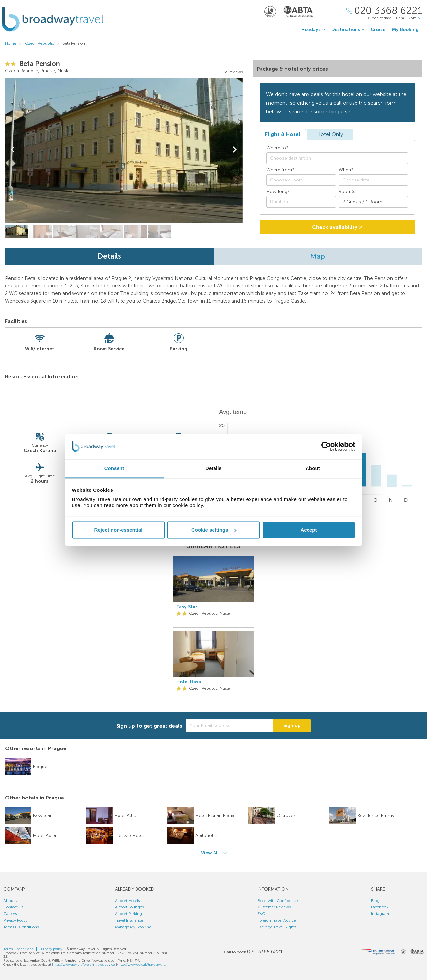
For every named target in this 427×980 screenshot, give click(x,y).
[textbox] (341, 158)
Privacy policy (52, 949)
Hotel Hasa (189, 682)
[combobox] (337, 158)
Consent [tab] (114, 468)
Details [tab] (213, 468)
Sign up (292, 725)
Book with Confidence (278, 901)
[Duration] (301, 202)
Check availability (337, 227)
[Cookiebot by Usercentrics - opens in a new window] (326, 446)
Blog (375, 901)
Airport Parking (128, 914)
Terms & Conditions (21, 927)
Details (109, 256)
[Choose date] (373, 180)
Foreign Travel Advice (277, 920)
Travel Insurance (129, 920)
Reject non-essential (119, 530)
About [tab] (313, 468)
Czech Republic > (44, 43)
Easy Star (187, 607)
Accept (308, 530)
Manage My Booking (133, 927)
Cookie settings (214, 530)
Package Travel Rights (277, 927)
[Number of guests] (373, 202)
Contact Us (13, 907)
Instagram (380, 914)
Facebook (380, 907)
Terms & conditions (18, 949)
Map (318, 256)
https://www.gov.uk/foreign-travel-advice (83, 965)
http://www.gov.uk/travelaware (142, 965)
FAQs (262, 914)
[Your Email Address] (229, 726)
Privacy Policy (15, 920)
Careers (10, 914)
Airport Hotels (127, 901)
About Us (12, 901)
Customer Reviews (274, 907)
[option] (213, 630)
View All (210, 853)
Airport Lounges (129, 907)
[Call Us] (384, 11)
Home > (15, 43)
